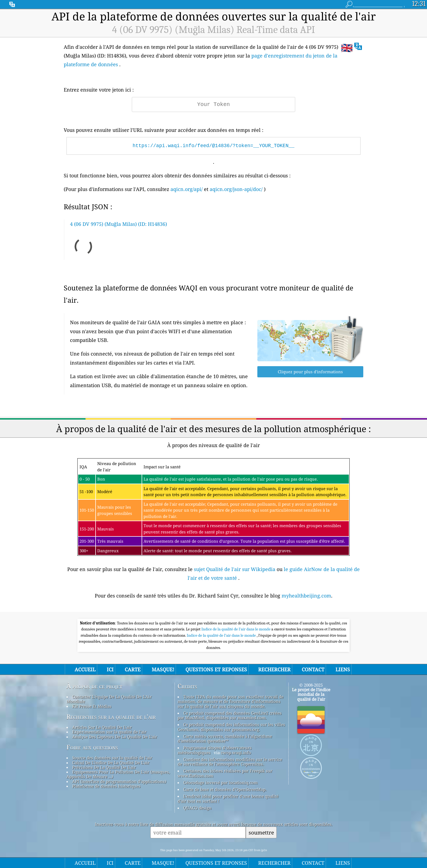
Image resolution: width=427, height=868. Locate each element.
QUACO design (197, 808)
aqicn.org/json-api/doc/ (236, 189)
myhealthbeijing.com (306, 596)
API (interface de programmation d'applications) (119, 781)
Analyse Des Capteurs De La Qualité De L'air (115, 737)
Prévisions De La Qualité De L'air (104, 767)
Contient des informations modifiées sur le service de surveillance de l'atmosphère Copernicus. (230, 762)
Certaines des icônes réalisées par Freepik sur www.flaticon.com (225, 773)
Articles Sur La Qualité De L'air (102, 727)
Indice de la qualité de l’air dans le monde (222, 635)
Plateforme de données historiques (106, 786)
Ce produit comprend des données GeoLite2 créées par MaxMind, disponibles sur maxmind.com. (230, 715)
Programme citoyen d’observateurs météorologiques (215, 750)
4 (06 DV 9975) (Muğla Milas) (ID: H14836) (118, 224)
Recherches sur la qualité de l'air (111, 717)
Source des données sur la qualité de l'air (112, 758)
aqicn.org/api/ (187, 189)
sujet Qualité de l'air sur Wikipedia (235, 569)
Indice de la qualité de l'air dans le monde (236, 629)
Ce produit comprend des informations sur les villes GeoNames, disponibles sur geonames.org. (231, 727)
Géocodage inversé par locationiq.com (220, 782)
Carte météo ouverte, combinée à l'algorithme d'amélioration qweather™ (225, 738)
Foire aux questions (92, 747)
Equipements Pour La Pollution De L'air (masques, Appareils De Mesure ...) (118, 774)
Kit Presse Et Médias (92, 706)
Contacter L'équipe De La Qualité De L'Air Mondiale (109, 699)
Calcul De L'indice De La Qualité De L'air (111, 763)
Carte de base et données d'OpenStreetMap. (225, 789)
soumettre (261, 832)
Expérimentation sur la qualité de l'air (109, 732)
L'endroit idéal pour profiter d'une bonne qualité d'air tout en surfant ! (228, 798)
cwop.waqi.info (236, 752)
